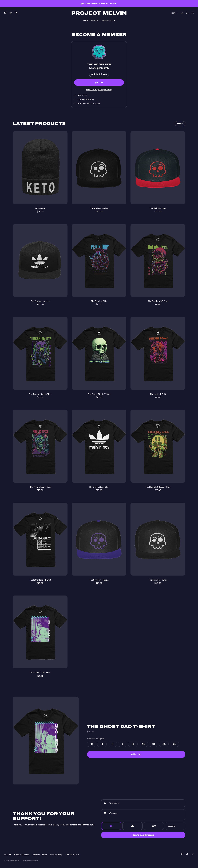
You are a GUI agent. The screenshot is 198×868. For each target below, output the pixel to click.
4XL (164, 744)
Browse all (95, 20)
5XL (174, 744)
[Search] (182, 13)
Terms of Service (39, 855)
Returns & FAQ (72, 855)
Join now (99, 82)
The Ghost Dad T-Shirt (121, 727)
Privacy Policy (56, 855)
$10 (132, 826)
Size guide (100, 739)
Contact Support (21, 855)
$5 (111, 826)
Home (85, 20)
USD (175, 13)
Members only (108, 20)
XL (133, 744)
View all (180, 124)
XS (92, 744)
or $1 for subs (99, 74)
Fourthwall (35, 861)
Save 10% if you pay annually (99, 90)
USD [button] (7, 855)
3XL (154, 744)
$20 (154, 826)
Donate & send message (143, 835)
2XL (143, 744)
